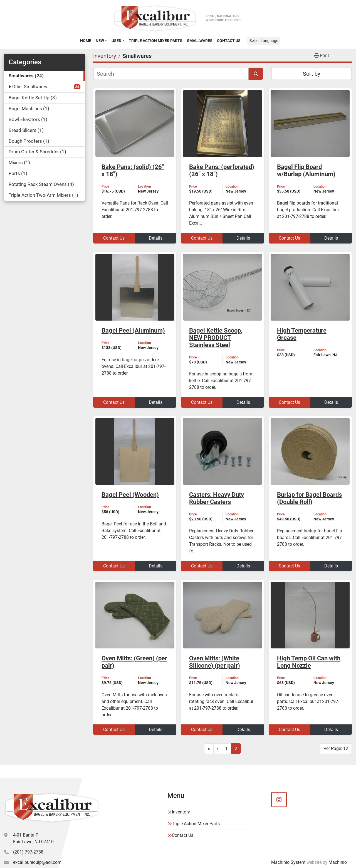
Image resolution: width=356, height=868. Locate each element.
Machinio (338, 862)
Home (86, 41)
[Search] (171, 74)
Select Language (264, 41)
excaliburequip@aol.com (37, 862)
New (100, 41)
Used (116, 41)
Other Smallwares (30, 87)
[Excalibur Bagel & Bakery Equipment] (52, 808)
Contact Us (229, 41)
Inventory (181, 812)
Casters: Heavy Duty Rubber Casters (217, 498)
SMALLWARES (200, 41)
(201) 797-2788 (28, 852)
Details (156, 238)
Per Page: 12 (336, 748)
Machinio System (288, 862)
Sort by (311, 74)
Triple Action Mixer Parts (156, 41)
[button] (101, 41)
